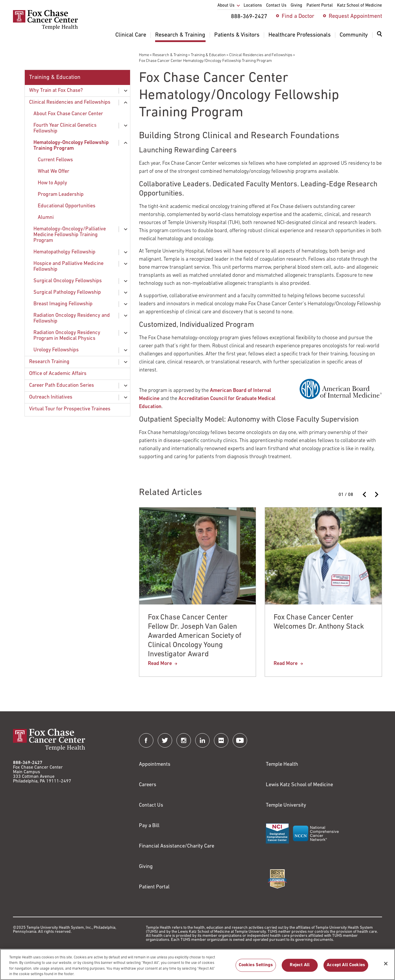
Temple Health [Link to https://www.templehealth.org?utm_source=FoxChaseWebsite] (282, 764)
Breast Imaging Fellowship (63, 304)
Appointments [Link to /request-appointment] (155, 764)
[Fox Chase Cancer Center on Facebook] (146, 740)
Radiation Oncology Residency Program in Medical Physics (67, 336)
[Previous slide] (365, 494)
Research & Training (170, 55)
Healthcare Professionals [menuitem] (300, 35)
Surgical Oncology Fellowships (68, 281)
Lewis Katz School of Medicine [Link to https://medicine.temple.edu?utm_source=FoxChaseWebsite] (299, 785)
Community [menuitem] (354, 35)
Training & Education (208, 55)
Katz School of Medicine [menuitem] (360, 6)
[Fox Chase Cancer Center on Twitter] (165, 740)
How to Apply (52, 183)
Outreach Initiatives (51, 397)
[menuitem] (379, 37)
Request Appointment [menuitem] (355, 16)
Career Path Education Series (62, 385)
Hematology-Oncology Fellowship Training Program (71, 146)
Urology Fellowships (56, 350)
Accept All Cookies (346, 969)
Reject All (300, 969)
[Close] (386, 968)
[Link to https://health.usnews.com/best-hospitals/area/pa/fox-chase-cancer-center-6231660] (277, 879)
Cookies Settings (256, 969)
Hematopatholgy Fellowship (64, 252)
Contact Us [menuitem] (276, 6)
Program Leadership (61, 195)
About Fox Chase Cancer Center (68, 114)
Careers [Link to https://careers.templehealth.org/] (148, 785)
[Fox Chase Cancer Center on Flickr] (221, 740)
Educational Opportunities (67, 206)
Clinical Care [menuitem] (131, 35)
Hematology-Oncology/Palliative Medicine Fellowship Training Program (70, 235)
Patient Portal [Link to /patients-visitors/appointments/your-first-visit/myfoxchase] (154, 887)
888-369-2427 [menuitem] (249, 17)
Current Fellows (55, 160)
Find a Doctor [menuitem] (298, 16)
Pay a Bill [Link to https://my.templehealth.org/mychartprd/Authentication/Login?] (149, 826)
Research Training (49, 362)
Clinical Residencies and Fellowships (261, 55)
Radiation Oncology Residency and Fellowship (72, 318)
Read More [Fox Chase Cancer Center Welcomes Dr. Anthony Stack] (286, 664)
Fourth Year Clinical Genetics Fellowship (65, 128)
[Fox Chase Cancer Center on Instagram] (184, 740)
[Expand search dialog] (379, 35)
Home (144, 55)
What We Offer (53, 171)
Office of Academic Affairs (58, 374)
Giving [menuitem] (296, 6)
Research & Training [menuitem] (180, 35)
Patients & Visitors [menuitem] (237, 35)
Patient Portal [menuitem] (320, 6)
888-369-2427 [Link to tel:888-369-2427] (28, 763)
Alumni (46, 218)
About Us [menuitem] (226, 6)
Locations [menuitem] (253, 6)
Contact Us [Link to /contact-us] (151, 805)
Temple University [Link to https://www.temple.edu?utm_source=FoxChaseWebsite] (286, 805)
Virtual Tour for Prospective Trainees (70, 409)
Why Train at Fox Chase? (56, 91)
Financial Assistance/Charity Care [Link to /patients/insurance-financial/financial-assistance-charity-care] (177, 846)
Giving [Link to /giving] (146, 867)
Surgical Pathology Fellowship (67, 292)
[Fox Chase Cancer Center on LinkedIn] (202, 740)
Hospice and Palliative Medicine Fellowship (68, 267)
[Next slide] (376, 494)
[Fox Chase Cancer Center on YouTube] (240, 740)
